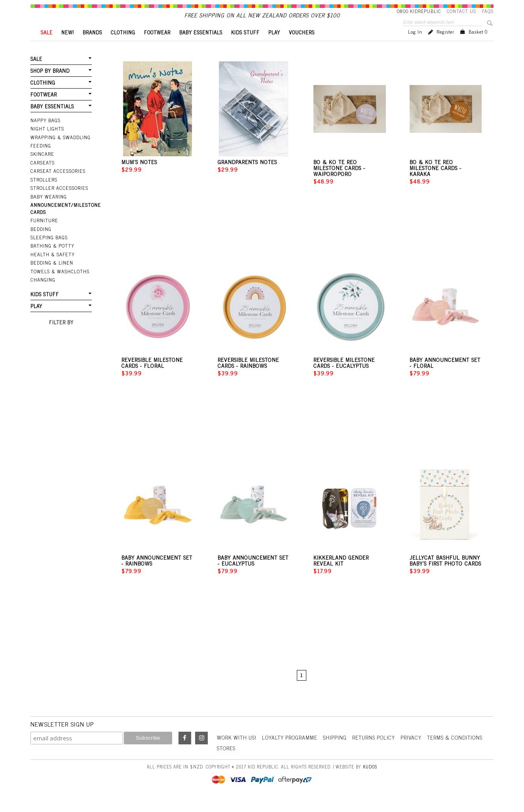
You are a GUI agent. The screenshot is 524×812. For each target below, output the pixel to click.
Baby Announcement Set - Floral (445, 376)
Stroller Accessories (58, 200)
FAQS (488, 11)
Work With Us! (237, 750)
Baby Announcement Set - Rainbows (157, 574)
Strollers (44, 191)
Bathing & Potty (52, 257)
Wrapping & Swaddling (60, 150)
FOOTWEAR (157, 46)
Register (445, 45)
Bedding (41, 240)
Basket (478, 45)
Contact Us (461, 11)
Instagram (201, 751)
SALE (47, 46)
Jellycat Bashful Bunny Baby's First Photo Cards (445, 574)
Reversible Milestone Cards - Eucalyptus (344, 376)
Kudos (370, 779)
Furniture (44, 232)
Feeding (40, 158)
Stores (226, 761)
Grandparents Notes (247, 175)
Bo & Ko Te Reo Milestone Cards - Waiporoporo (339, 181)
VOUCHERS (302, 46)
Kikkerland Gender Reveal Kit (341, 574)
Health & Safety (52, 265)
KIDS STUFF (245, 46)
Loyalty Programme (292, 750)
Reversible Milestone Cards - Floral (152, 376)
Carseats (42, 175)
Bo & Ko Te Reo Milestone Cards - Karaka (436, 181)
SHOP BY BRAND (50, 84)
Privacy (415, 750)
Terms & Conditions (460, 750)
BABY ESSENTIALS (201, 46)
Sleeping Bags (49, 248)
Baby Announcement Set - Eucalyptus (253, 574)
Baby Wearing (48, 208)
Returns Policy (377, 750)
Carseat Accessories (57, 183)
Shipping (338, 750)
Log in (415, 45)
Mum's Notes (139, 175)
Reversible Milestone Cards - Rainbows (248, 376)
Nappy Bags (46, 133)
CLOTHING (123, 46)
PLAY (274, 46)
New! (68, 46)
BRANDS (92, 46)
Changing (43, 290)
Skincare (42, 166)
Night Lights (47, 141)
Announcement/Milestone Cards (61, 220)
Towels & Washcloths (59, 282)
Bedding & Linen (51, 273)
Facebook (185, 751)
